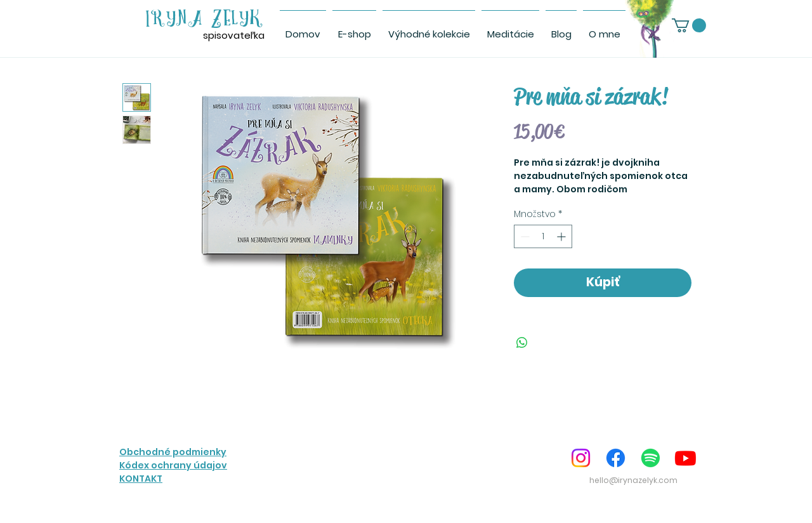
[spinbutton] (543, 236)
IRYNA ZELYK (205, 19)
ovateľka (243, 35)
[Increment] (562, 236)
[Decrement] (524, 236)
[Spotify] (651, 458)
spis (212, 35)
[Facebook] (616, 458)
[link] (689, 25)
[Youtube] (685, 458)
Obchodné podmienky (173, 452)
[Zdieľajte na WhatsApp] (522, 343)
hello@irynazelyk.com (633, 480)
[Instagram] (581, 458)
